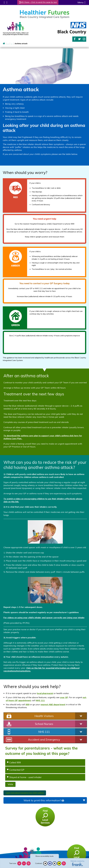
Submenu (4, 2)
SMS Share (40, 2)
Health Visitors (44, 716)
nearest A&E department (53, 704)
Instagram (84, 39)
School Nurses (44, 723)
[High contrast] (59, 863)
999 (28, 704)
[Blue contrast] (50, 863)
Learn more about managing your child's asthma (25, 792)
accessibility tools (44, 856)
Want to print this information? (44, 800)
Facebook (75, 39)
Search (6, 2)
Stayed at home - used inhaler (24, 777)
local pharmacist (45, 693)
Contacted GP (16, 769)
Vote (10, 784)
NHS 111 (40, 700)
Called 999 (14, 762)
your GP (64, 697)
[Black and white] (45, 863)
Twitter (79, 39)
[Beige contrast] (55, 863)
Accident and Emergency (44, 739)
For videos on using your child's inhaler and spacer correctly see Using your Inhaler (44, 617)
